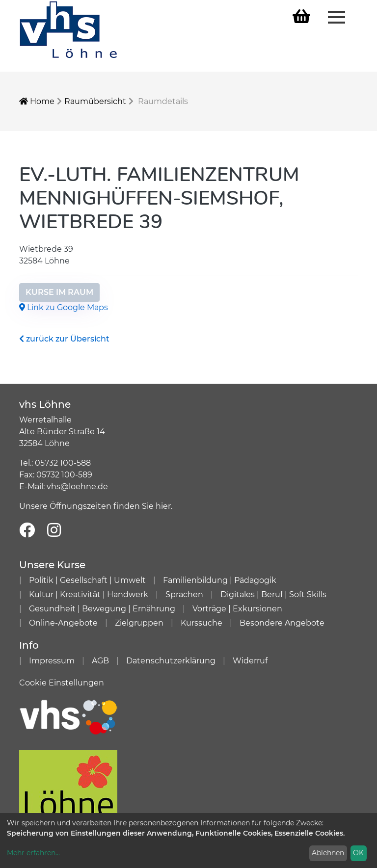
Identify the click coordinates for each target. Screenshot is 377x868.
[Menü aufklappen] (337, 16)
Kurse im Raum (59, 292)
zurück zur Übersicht (64, 339)
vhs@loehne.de (77, 487)
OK (358, 853)
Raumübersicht (95, 101)
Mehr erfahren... (33, 853)
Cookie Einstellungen (62, 683)
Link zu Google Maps (64, 307)
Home (37, 101)
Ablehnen (328, 853)
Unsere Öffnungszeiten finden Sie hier (95, 506)
